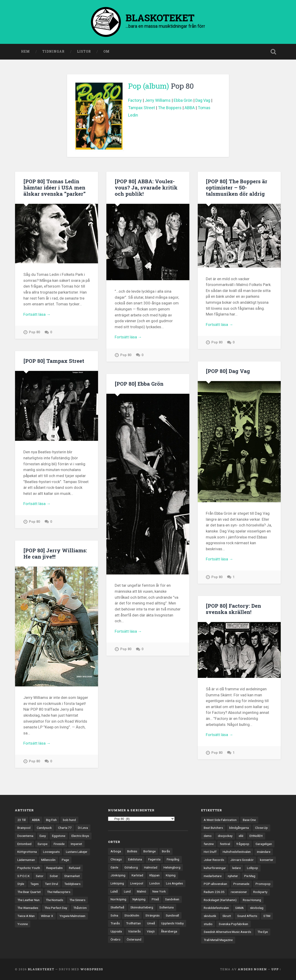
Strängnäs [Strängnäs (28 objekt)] (153, 915)
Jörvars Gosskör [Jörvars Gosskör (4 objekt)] (242, 860)
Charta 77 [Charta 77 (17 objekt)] (65, 828)
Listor (84, 51)
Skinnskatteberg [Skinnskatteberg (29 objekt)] (142, 907)
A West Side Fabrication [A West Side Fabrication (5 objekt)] (220, 820)
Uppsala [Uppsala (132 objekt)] (116, 931)
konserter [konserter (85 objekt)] (267, 860)
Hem (25, 51)
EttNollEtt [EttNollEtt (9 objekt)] (256, 836)
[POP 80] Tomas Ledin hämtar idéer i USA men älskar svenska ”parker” (54, 187)
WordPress (92, 969)
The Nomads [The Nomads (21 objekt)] (54, 900)
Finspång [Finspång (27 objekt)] (173, 859)
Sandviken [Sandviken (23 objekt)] (172, 899)
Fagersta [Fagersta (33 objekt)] (154, 859)
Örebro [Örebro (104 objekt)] (116, 939)
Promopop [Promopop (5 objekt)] (263, 884)
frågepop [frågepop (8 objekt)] (243, 844)
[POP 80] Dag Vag (228, 371)
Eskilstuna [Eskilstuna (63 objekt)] (135, 859)
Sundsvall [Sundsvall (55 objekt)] (172, 915)
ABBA (190, 108)
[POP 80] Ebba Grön (139, 384)
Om (106, 51)
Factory (135, 100)
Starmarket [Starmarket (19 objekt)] (72, 876)
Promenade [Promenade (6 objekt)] (241, 884)
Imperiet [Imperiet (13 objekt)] (76, 844)
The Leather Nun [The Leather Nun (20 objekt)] (28, 900)
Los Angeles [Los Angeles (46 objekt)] (174, 883)
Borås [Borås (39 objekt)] (166, 851)
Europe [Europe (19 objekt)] (43, 844)
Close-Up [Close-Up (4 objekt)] (261, 828)
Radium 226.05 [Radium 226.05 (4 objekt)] (214, 892)
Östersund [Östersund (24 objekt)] (134, 939)
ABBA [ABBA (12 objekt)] (36, 820)
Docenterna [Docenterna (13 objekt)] (25, 836)
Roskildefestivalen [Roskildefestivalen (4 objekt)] (216, 908)
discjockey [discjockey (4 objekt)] (225, 836)
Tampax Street (142, 108)
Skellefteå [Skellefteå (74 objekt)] (117, 907)
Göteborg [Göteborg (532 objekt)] (131, 867)
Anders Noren (252, 969)
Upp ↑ (276, 969)
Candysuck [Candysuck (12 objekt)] (44, 828)
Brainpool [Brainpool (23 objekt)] (24, 828)
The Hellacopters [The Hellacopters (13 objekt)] (59, 892)
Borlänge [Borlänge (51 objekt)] (150, 851)
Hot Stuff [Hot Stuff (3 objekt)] (210, 852)
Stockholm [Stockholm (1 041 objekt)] (132, 915)
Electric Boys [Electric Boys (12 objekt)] (80, 836)
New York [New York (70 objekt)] (159, 891)
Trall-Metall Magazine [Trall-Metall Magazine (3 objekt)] (218, 940)
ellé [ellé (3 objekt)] (241, 836)
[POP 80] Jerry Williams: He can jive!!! (55, 553)
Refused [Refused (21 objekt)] (75, 868)
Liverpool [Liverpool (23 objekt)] (137, 883)
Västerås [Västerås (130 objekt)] (134, 931)
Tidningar (53, 51)
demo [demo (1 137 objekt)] (208, 836)
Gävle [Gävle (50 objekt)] (114, 867)
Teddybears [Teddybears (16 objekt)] (72, 884)
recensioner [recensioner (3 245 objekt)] (239, 892)
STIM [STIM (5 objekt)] (267, 916)
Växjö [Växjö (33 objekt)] (151, 931)
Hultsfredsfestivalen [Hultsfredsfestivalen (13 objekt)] (237, 852)
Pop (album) (149, 86)
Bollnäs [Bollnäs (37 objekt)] (132, 851)
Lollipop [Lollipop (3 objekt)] (253, 868)
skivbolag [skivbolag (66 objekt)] (257, 908)
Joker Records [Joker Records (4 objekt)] (214, 860)
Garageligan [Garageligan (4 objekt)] (264, 844)
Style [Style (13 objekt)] (21, 884)
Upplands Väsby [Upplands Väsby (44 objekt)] (172, 923)
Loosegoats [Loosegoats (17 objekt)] (51, 852)
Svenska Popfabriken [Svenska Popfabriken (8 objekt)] (233, 924)
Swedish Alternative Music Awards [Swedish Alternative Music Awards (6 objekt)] (227, 932)
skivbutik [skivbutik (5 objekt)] (210, 916)
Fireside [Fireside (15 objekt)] (59, 844)
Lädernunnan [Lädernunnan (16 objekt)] (26, 860)
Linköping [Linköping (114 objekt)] (117, 883)
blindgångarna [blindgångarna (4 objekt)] (239, 828)
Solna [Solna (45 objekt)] (114, 915)
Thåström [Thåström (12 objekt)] (80, 908)
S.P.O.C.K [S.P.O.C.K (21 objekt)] (23, 876)
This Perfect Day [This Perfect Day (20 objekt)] (56, 908)
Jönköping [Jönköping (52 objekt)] (118, 875)
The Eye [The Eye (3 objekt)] (263, 932)
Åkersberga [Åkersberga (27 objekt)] (169, 931)
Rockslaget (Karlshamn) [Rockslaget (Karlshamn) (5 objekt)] (220, 900)
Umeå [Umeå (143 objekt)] (151, 923)
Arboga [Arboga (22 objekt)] (116, 851)
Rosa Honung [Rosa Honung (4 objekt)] (252, 900)
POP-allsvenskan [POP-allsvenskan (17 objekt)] (215, 884)
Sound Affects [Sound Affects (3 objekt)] (247, 916)
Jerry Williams (158, 100)
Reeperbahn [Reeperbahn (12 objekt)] (54, 868)
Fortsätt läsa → (37, 314)
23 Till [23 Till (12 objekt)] (22, 820)
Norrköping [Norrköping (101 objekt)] (118, 899)
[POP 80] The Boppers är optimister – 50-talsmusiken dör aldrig (237, 187)
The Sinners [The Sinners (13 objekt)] (77, 900)
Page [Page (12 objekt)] (65, 860)
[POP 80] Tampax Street (54, 361)
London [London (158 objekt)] (155, 883)
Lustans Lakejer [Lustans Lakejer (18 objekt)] (77, 852)
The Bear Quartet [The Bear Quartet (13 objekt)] (29, 892)
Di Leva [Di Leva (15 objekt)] (83, 828)
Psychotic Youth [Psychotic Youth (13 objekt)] (29, 868)
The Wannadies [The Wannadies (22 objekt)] (28, 908)
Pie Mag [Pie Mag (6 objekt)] (250, 876)
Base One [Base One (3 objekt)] (249, 820)
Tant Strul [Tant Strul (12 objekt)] (51, 884)
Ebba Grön (183, 100)
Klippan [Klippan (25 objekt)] (154, 875)
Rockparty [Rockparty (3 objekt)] (260, 892)
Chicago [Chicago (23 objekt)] (116, 859)
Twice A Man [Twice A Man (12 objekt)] (26, 916)
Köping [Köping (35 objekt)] (171, 875)
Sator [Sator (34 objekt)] (40, 876)
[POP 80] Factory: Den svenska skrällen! (233, 609)
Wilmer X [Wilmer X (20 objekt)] (47, 916)
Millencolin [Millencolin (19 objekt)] (48, 860)
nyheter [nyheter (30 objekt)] (233, 876)
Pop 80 (34, 332)
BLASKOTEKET (41, 969)
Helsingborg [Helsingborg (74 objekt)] (172, 867)
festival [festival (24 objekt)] (225, 844)
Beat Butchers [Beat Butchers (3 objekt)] (213, 828)
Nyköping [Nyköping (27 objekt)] (139, 899)
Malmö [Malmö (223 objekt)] (142, 891)
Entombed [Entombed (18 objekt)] (24, 844)
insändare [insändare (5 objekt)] (264, 852)
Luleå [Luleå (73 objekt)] (114, 891)
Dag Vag (203, 100)
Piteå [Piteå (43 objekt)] (155, 899)
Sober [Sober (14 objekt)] (54, 876)
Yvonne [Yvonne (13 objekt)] (23, 924)
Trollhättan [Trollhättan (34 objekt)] (133, 923)
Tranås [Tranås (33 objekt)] (115, 923)
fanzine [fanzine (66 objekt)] (209, 844)
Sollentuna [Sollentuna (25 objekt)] (166, 907)
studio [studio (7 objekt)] (208, 924)
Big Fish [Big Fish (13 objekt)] (51, 820)
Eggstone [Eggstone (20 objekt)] (59, 836)
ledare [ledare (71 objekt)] (236, 868)
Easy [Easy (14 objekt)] (43, 836)
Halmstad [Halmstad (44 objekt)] (151, 867)
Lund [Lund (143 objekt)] (127, 891)
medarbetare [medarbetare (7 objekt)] (213, 876)
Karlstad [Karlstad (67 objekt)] (137, 875)
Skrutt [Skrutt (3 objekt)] (227, 916)
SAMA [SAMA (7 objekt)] (239, 908)
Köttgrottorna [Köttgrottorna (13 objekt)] (27, 852)
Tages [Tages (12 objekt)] (34, 884)
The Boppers (170, 108)
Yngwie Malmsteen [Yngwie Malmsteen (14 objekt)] (72, 916)
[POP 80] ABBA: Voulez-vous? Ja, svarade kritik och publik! (146, 187)
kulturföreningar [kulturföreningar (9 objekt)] (215, 868)
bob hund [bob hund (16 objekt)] (69, 820)
